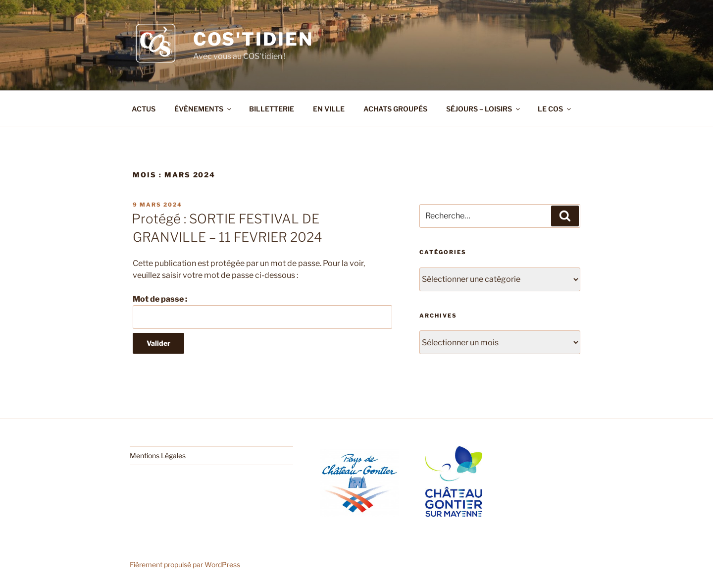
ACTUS (144, 109)
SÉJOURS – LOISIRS (484, 109)
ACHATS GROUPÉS (395, 109)
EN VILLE (329, 109)
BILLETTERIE (272, 109)
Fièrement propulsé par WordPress (185, 564)
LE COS (555, 109)
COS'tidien (253, 39)
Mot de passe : (262, 312)
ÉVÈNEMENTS (204, 109)
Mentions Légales (158, 455)
